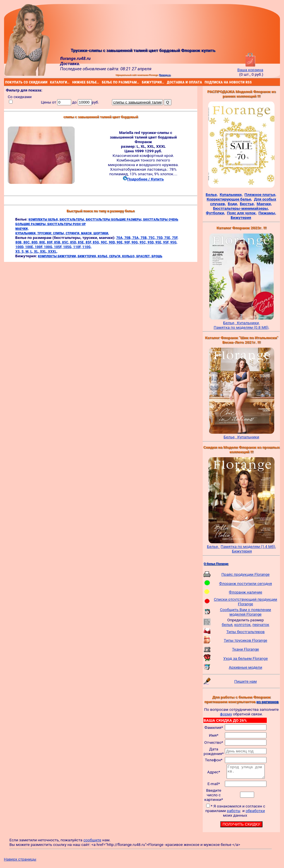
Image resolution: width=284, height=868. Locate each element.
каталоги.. (51, 82)
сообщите (92, 842)
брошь (157, 256)
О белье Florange (216, 564)
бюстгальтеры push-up (67, 224)
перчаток (261, 624)
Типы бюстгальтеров (245, 632)
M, (28, 251)
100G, (49, 247)
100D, (20, 247)
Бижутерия (242, 551)
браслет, (144, 256)
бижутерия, (88, 256)
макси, (87, 233)
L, (32, 251)
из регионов (267, 702)
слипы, (59, 233)
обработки (255, 813)
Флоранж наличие (246, 592)
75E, (168, 238)
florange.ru (165, 75)
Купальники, (248, 323)
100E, (30, 247)
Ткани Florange (246, 649)
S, (24, 251)
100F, (39, 247)
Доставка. (70, 64)
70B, (128, 238)
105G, (68, 247)
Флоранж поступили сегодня (246, 583)
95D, (151, 242)
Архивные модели (246, 667)
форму (226, 714)
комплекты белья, (44, 219)
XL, (37, 251)
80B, (20, 242)
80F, (50, 242)
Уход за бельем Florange (245, 658)
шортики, (101, 233)
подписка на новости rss (205, 82)
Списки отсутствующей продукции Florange (246, 602)
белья (227, 624)
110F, (78, 247)
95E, (159, 242)
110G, (87, 247)
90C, (105, 242)
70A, (120, 238)
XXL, (44, 251)
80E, (43, 242)
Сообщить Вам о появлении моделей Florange (246, 612)
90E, (120, 242)
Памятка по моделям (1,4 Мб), (248, 546)
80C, (27, 242)
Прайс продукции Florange (246, 574)
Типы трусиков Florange (245, 640)
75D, (160, 238)
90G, (136, 242)
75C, (152, 238)
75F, (175, 238)
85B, (58, 242)
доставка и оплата (168, 82)
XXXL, (53, 251)
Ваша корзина (250, 67)
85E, (82, 242)
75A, (136, 238)
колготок (243, 624)
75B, (144, 238)
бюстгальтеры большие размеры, (115, 219)
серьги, (116, 256)
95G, (174, 242)
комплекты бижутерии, (58, 256)
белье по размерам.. (103, 82)
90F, (128, 242)
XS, (19, 251)
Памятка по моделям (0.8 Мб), (242, 327)
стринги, (74, 233)
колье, (103, 256)
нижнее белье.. (73, 82)
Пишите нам (246, 681)
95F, (167, 242)
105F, (59, 247)
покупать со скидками (6, 82)
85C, (66, 242)
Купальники (248, 437)
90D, (113, 242)
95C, (144, 242)
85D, (74, 242)
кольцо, (129, 256)
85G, (97, 242)
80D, (35, 242)
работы (234, 813)
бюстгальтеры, (73, 219)
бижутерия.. (143, 82)
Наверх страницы (20, 862)
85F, (89, 242)
